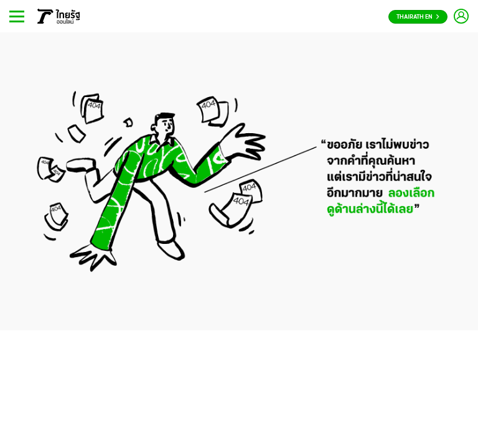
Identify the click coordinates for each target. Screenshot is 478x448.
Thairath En (418, 17)
